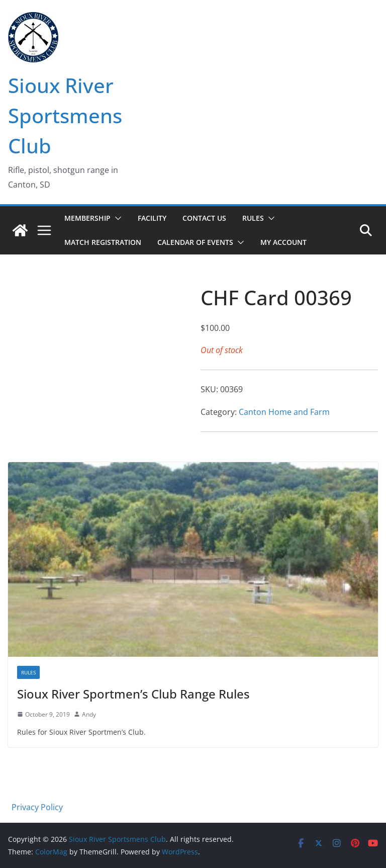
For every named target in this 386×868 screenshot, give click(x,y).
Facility (152, 218)
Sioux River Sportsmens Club (65, 115)
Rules (253, 218)
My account (283, 242)
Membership (87, 218)
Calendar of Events (195, 242)
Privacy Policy (37, 807)
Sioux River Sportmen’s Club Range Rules (133, 694)
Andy (89, 714)
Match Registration (103, 242)
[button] (116, 218)
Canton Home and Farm (284, 412)
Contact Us (204, 218)
